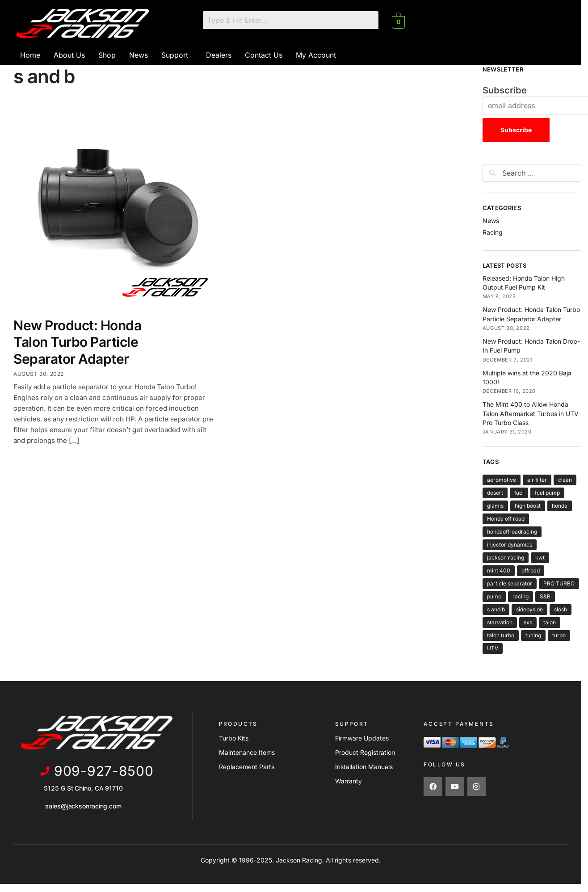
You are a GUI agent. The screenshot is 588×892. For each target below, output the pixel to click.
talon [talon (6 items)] (550, 622)
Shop (107, 55)
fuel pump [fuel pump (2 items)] (547, 493)
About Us (69, 55)
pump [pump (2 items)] (494, 596)
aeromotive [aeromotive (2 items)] (502, 480)
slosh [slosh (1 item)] (561, 609)
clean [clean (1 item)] (565, 480)
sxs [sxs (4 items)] (528, 622)
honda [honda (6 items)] (560, 506)
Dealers (219, 55)
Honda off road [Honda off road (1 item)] (506, 519)
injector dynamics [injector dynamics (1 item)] (510, 545)
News (139, 55)
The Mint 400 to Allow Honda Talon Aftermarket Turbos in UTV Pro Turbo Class (531, 413)
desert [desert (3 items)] (495, 493)
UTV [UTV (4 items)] (493, 648)
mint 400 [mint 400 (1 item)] (499, 570)
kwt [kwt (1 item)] (540, 557)
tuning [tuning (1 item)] (533, 635)
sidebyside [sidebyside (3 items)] (529, 609)
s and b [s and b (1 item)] (496, 609)
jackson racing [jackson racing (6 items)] (506, 557)
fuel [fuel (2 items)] (519, 493)
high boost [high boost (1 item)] (528, 506)
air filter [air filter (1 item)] (537, 480)
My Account (316, 55)
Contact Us (264, 55)
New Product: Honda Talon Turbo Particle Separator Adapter (77, 342)
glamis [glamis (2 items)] (495, 506)
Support (175, 55)
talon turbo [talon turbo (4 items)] (501, 635)
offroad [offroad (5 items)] (531, 570)
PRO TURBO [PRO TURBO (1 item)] (559, 583)
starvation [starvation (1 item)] (500, 622)
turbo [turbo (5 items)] (559, 635)
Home (30, 55)
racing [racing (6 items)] (521, 596)
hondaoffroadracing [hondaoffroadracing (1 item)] (512, 532)
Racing (493, 232)
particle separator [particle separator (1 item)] (510, 583)
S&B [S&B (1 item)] (545, 596)
